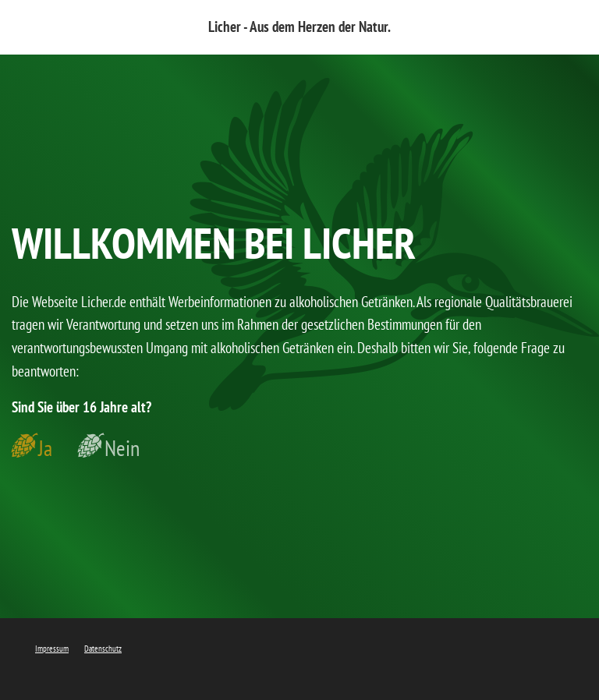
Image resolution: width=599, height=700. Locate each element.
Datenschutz (103, 649)
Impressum (52, 649)
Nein (122, 448)
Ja (45, 448)
